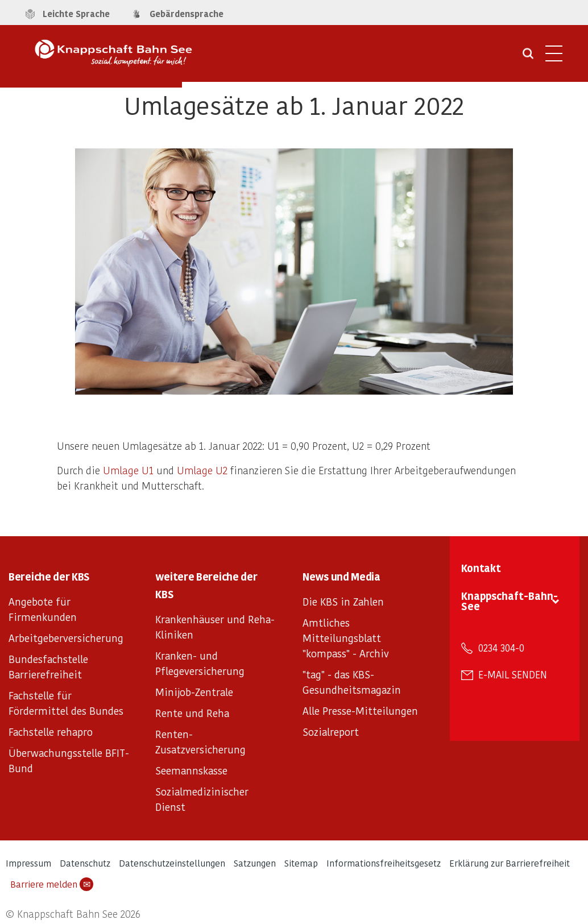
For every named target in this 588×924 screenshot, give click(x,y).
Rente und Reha (192, 713)
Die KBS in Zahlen (343, 601)
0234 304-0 (501, 648)
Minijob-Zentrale (194, 692)
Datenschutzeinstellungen (172, 863)
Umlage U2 (202, 470)
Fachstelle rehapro (51, 732)
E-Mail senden (513, 674)
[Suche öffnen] (528, 57)
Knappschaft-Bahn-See (510, 601)
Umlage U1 (128, 470)
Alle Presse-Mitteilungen (360, 710)
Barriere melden (52, 884)
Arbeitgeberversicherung (66, 638)
